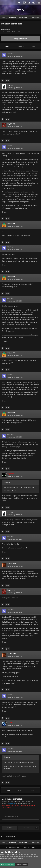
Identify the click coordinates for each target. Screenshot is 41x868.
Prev (7, 46)
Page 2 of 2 (20, 46)
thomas (10, 85)
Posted (15, 56)
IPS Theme (9, 848)
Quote (8, 80)
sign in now (11, 803)
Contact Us (26, 848)
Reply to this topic (21, 39)
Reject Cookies (22, 865)
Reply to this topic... (12, 816)
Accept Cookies (7, 865)
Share (10, 828)
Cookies (33, 848)
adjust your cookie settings (24, 857)
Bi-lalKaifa (12, 564)
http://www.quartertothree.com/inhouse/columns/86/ (20, 335)
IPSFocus (17, 848)
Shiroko (10, 54)
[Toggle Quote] (5, 482)
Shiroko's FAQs (15, 32)
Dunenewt (6, 30)
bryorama (11, 124)
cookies (13, 854)
